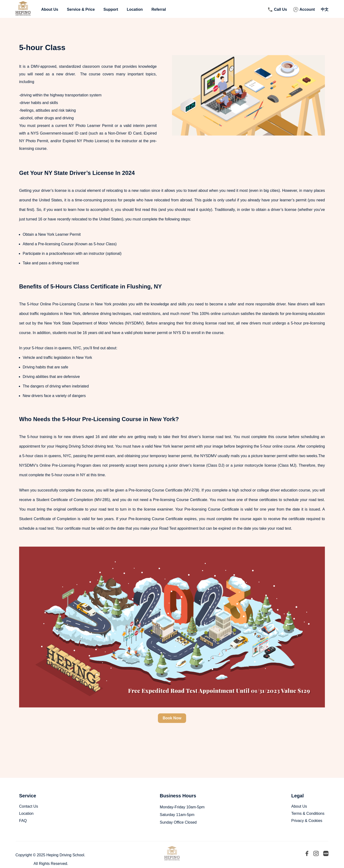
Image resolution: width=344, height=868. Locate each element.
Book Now (172, 718)
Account (307, 9)
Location (135, 9)
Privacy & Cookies (307, 821)
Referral (159, 9)
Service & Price (81, 9)
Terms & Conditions (308, 813)
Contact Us (29, 806)
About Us (50, 9)
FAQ (23, 821)
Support (111, 9)
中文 (325, 9)
